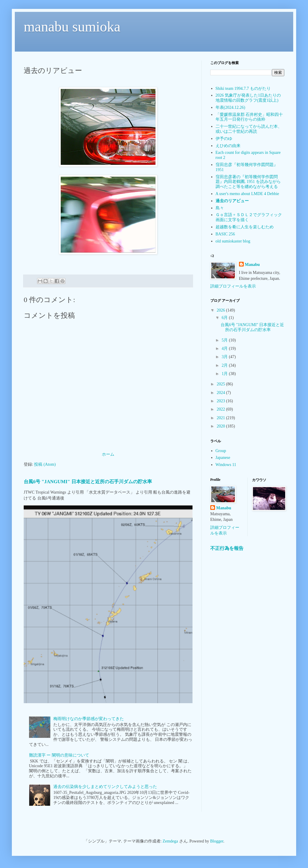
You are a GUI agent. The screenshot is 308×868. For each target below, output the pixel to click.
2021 (222, 418)
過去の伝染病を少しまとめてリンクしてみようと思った (105, 787)
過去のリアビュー (232, 201)
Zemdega (170, 841)
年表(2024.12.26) (230, 107)
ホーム (108, 454)
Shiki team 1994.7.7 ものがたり (243, 88)
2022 (222, 409)
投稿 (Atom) (45, 464)
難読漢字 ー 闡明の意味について (59, 755)
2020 (222, 426)
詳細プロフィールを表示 (233, 286)
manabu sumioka (72, 27)
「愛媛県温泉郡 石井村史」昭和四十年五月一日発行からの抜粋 (249, 117)
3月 (225, 357)
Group (221, 451)
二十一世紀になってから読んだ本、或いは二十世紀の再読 (249, 129)
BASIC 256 (225, 234)
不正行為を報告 (227, 548)
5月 (225, 340)
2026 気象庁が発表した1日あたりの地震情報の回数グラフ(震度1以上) (248, 98)
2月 (225, 365)
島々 (220, 208)
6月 (225, 318)
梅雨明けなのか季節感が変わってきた (89, 719)
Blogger (217, 841)
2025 (222, 384)
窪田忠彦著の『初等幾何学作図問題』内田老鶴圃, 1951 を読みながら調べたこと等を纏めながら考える (248, 182)
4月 (225, 348)
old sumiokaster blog (233, 241)
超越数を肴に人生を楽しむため (245, 227)
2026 (222, 310)
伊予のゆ (224, 139)
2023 (222, 401)
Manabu (252, 265)
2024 (222, 393)
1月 (225, 374)
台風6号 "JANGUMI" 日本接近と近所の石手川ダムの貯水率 (88, 482)
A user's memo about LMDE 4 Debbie (247, 194)
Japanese (223, 458)
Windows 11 (226, 465)
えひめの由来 (228, 146)
